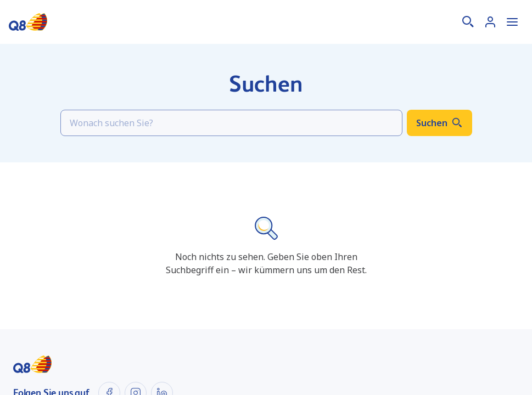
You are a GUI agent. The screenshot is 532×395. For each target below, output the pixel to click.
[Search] (231, 123)
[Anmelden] (490, 22)
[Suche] (468, 22)
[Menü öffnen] (512, 22)
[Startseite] (28, 22)
